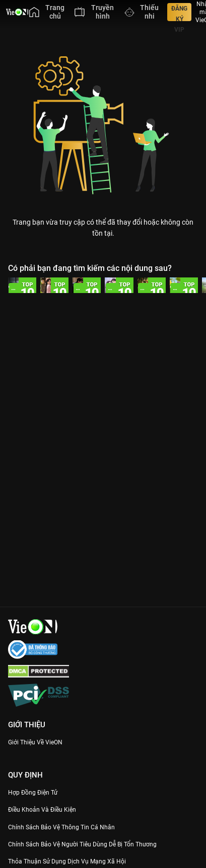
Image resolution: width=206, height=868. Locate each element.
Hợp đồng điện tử (33, 793)
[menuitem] (47, 12)
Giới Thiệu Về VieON (35, 742)
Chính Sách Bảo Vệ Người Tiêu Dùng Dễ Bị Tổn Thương (82, 844)
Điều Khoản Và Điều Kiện (42, 810)
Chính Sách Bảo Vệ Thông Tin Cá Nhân (61, 827)
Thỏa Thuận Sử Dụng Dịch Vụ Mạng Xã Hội (67, 861)
